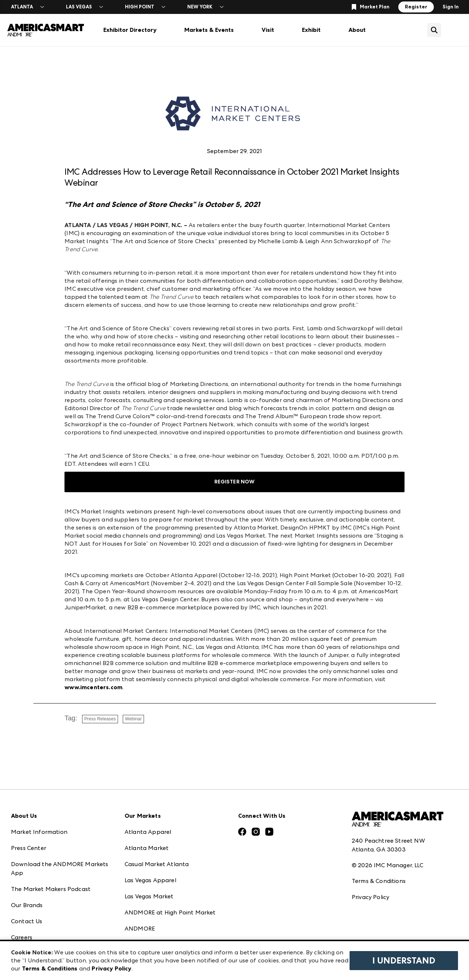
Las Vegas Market (149, 896)
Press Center (29, 848)
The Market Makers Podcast (51, 889)
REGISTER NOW (235, 482)
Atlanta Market (147, 848)
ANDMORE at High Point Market (170, 912)
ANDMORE (140, 929)
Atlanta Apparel (148, 832)
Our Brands (27, 905)
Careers (22, 937)
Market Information (39, 832)
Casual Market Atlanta (157, 864)
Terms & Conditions (379, 881)
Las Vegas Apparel (150, 880)
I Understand (404, 961)
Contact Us (27, 921)
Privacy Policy (370, 897)
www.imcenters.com (93, 687)
